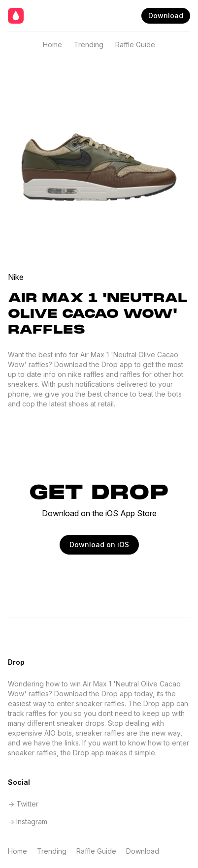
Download (166, 15)
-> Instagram (28, 821)
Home (52, 45)
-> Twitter (23, 804)
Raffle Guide (135, 45)
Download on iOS (99, 544)
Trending (89, 45)
